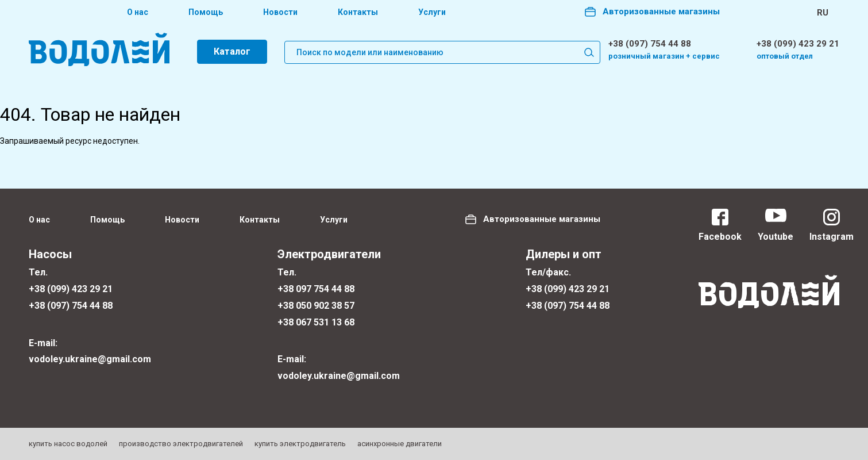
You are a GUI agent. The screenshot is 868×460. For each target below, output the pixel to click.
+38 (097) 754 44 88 (650, 44)
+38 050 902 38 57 (316, 306)
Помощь (206, 12)
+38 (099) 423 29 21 (798, 44)
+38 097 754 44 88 (316, 289)
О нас (138, 12)
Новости (280, 12)
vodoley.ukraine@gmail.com (90, 359)
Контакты (358, 12)
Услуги (432, 12)
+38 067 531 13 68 (316, 322)
